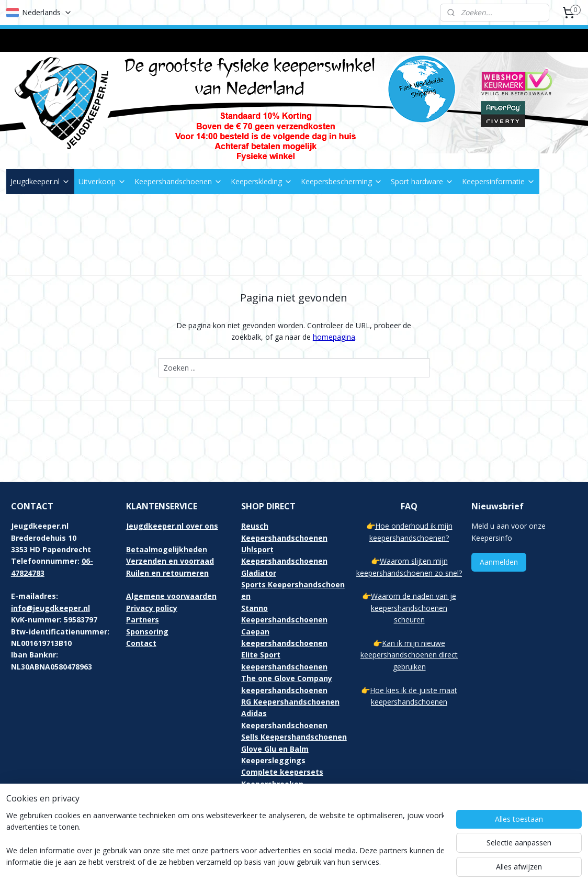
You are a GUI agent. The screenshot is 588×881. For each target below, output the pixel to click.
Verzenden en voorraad (170, 561)
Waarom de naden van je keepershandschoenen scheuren (414, 608)
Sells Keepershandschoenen (294, 737)
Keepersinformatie (499, 181)
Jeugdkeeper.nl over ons (172, 526)
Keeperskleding (262, 181)
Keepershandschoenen (178, 181)
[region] (225, 840)
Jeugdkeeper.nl (40, 181)
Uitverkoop (102, 181)
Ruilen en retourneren (167, 573)
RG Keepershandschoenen (290, 702)
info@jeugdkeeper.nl (50, 608)
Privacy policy (152, 608)
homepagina (334, 337)
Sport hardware (422, 181)
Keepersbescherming (342, 181)
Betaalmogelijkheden (167, 549)
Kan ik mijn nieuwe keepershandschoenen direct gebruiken (409, 655)
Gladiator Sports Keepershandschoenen (293, 585)
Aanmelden (499, 562)
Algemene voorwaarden (171, 596)
